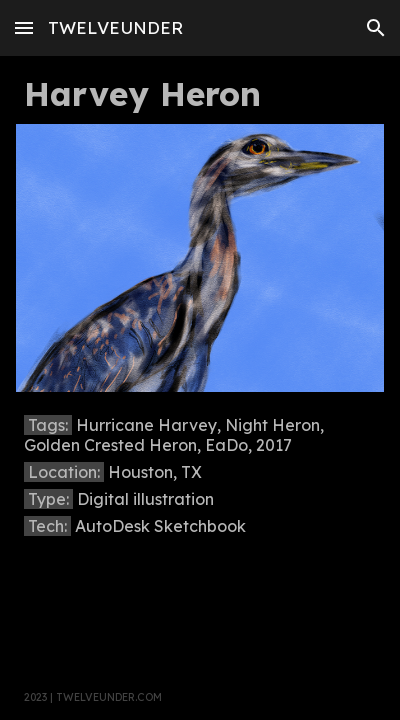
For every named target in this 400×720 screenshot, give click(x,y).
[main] (200, 94)
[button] (24, 27)
